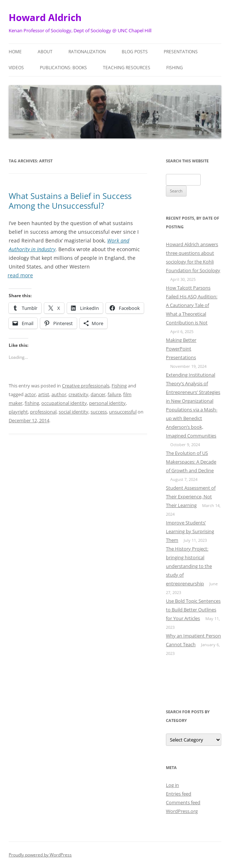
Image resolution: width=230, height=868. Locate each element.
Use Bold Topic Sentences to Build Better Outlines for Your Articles (193, 610)
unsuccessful (123, 412)
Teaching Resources (127, 68)
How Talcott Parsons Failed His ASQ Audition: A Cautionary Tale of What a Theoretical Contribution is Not (192, 305)
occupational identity (64, 403)
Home (15, 52)
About (45, 52)
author (59, 394)
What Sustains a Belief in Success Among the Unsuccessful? (70, 200)
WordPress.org (182, 811)
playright (18, 412)
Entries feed (179, 794)
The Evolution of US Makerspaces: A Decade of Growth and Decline (191, 462)
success (99, 412)
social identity (74, 412)
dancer (98, 394)
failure (114, 394)
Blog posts (135, 52)
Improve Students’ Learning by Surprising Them (190, 531)
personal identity (107, 403)
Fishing (175, 68)
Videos (16, 68)
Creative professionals (86, 386)
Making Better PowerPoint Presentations (181, 349)
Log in (172, 785)
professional (43, 412)
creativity (78, 394)
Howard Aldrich (45, 17)
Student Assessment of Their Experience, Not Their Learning (191, 497)
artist (44, 394)
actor (30, 394)
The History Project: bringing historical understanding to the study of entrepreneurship (189, 566)
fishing (32, 403)
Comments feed (183, 802)
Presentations (181, 52)
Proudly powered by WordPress (40, 855)
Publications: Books (63, 68)
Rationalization (87, 52)
